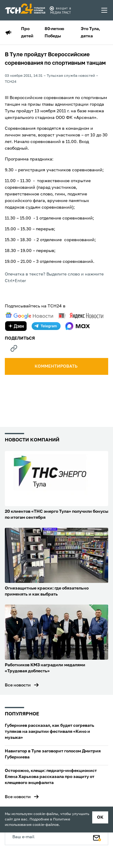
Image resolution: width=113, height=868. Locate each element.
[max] (78, 326)
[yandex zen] (16, 326)
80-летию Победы (54, 33)
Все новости (18, 685)
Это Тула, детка (90, 33)
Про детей (27, 33)
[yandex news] (81, 316)
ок (100, 817)
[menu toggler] (105, 10)
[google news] (29, 316)
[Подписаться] (97, 837)
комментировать (56, 366)
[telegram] (46, 326)
